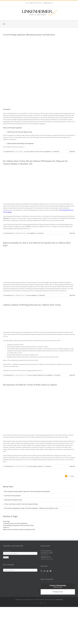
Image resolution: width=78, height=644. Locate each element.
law (36, 152)
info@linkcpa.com (48, 3)
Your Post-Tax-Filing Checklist (12, 496)
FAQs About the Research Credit (13, 500)
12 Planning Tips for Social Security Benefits (15, 523)
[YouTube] (51, 571)
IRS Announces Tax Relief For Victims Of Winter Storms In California (30, 385)
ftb (43, 375)
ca (25, 152)
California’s (6, 218)
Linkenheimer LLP (9, 152)
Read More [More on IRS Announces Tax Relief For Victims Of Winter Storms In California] (72, 466)
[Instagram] (44, 571)
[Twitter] (41, 571)
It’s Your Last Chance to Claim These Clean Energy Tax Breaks (21, 504)
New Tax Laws (41, 152)
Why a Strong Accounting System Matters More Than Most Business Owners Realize (27, 491)
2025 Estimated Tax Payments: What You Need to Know (18, 525)
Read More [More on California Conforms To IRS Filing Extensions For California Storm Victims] (72, 375)
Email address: (7, 551)
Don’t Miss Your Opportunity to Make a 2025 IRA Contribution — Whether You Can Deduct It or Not (31, 508)
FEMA (28, 227)
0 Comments (56, 152)
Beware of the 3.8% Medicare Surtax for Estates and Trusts (19, 530)
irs (28, 233)
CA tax (27, 152)
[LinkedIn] (48, 571)
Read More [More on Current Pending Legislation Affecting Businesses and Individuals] (72, 152)
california (32, 152)
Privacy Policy (59, 599)
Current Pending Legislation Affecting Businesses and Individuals (29, 35)
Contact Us (6, 527)
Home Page (6, 521)
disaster (40, 375)
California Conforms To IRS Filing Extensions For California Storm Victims (32, 305)
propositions (48, 152)
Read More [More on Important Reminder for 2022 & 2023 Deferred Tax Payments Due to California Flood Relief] (72, 295)
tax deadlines (32, 233)
